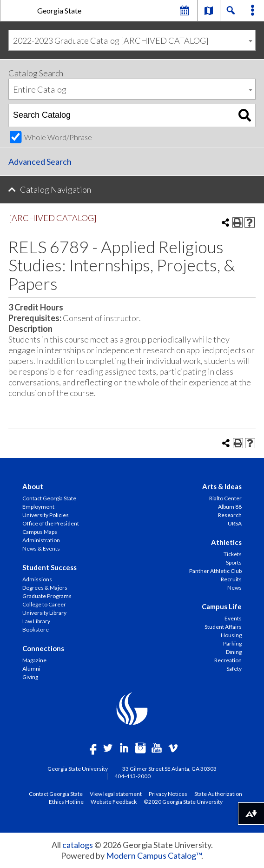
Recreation (228, 660)
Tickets (233, 554)
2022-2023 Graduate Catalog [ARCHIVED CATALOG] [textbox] (111, 40)
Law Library (36, 621)
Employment (38, 507)
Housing (231, 635)
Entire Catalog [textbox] (40, 89)
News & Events (41, 548)
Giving (30, 677)
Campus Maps (40, 532)
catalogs (78, 845)
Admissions (37, 579)
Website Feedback (114, 801)
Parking (232, 643)
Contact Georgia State (49, 498)
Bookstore (36, 629)
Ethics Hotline (66, 801)
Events (233, 618)
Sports (234, 562)
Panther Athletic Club (215, 571)
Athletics (226, 542)
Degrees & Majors (45, 588)
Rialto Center (225, 498)
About (33, 486)
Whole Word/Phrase (58, 137)
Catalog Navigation (56, 189)
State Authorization (218, 794)
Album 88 (230, 507)
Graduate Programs (47, 596)
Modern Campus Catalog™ (154, 855)
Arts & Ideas (222, 486)
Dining (234, 652)
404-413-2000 (132, 776)
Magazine (34, 660)
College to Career (44, 604)
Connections (43, 648)
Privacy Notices (168, 794)
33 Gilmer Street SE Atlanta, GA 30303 (169, 769)
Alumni (31, 669)
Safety (234, 669)
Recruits (231, 579)
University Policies (46, 515)
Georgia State (59, 10)
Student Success (49, 567)
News (234, 588)
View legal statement (116, 794)
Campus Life (222, 606)
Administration (41, 540)
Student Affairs (223, 627)
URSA (235, 523)
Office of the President (51, 523)
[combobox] (132, 40)
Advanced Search (40, 161)
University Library (44, 613)
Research (230, 515)
